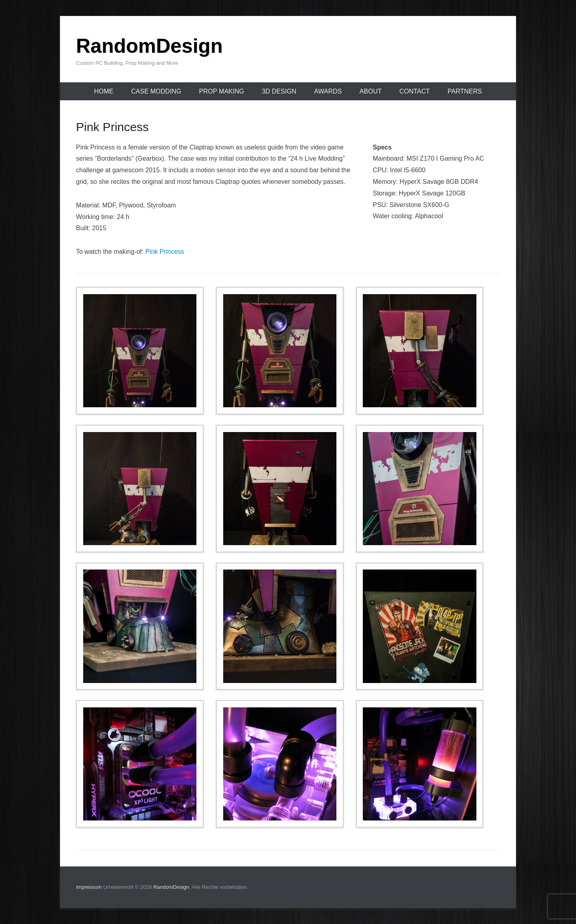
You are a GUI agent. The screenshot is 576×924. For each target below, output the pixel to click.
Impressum (89, 887)
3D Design (279, 91)
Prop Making (222, 91)
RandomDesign (149, 46)
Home (104, 91)
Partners (465, 91)
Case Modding (156, 91)
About (371, 91)
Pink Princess (165, 252)
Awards (328, 91)
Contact (414, 91)
